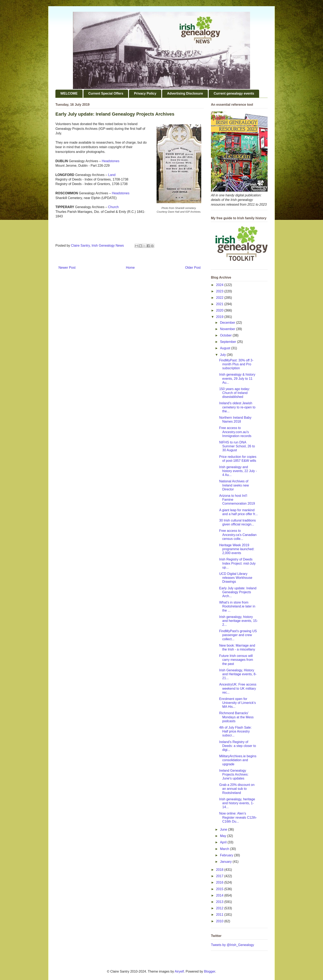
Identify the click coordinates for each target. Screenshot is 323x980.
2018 (220, 870)
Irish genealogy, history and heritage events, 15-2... (239, 621)
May (224, 836)
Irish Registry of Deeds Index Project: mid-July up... (237, 563)
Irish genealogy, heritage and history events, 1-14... (237, 803)
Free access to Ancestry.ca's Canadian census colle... (238, 535)
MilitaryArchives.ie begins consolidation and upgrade (238, 760)
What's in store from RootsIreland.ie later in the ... (237, 606)
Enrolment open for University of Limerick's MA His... (238, 703)
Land (112, 175)
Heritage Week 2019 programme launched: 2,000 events (237, 549)
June (224, 829)
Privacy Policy (145, 93)
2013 (220, 902)
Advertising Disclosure (185, 93)
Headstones (111, 161)
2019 (220, 317)
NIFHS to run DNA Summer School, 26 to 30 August (237, 446)
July (223, 355)
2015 (220, 889)
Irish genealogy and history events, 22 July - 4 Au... (238, 471)
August (226, 348)
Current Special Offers (106, 93)
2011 (220, 915)
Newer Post (67, 268)
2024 (220, 285)
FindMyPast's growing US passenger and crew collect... (238, 635)
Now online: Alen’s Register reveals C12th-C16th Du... (238, 817)
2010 (220, 921)
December (228, 323)
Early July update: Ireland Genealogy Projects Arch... (238, 592)
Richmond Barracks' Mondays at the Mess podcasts (236, 717)
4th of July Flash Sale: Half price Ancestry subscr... (235, 731)
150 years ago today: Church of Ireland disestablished (235, 393)
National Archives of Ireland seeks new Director (234, 485)
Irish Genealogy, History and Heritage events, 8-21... (238, 674)
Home (130, 268)
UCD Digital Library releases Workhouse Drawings (236, 578)
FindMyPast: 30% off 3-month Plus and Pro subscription (236, 364)
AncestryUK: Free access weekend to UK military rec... (238, 688)
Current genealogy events (234, 93)
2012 (220, 908)
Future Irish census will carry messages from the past (236, 660)
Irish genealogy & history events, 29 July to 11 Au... (237, 378)
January (226, 862)
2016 (220, 882)
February (227, 855)
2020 (220, 310)
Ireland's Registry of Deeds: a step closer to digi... (238, 746)
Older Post (193, 268)
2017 (220, 876)
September (229, 342)
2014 (220, 895)
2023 (220, 291)
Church (114, 207)
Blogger (209, 971)
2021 (220, 304)
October (226, 335)
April (224, 842)
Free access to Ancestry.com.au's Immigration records (235, 432)
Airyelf (179, 971)
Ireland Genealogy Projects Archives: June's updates (234, 774)
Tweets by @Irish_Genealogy (232, 945)
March (225, 849)
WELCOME (69, 93)
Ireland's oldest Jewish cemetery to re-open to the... (237, 407)
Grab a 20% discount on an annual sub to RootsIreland (237, 789)
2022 (220, 298)
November (228, 329)
